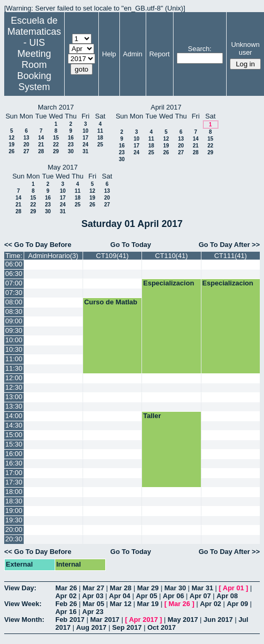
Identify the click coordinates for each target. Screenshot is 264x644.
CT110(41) (171, 256)
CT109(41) (113, 256)
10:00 (14, 340)
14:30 (14, 425)
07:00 (14, 283)
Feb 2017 (70, 620)
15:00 (14, 435)
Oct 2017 (161, 627)
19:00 (14, 511)
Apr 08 (227, 596)
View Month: (24, 620)
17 (85, 138)
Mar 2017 (105, 620)
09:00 (14, 321)
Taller (152, 416)
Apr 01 (233, 588)
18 (100, 138)
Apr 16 (66, 612)
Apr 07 (200, 596)
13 (26, 138)
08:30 (14, 311)
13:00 (14, 397)
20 (26, 145)
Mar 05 (93, 604)
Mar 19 (148, 604)
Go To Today (131, 245)
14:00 (14, 416)
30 (71, 151)
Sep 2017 (127, 627)
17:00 (14, 473)
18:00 (14, 492)
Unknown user (245, 48)
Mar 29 (148, 588)
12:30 (14, 387)
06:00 (14, 264)
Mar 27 (93, 588)
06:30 (14, 274)
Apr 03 (93, 596)
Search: (200, 49)
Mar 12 (121, 604)
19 (11, 145)
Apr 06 (174, 596)
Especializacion (169, 283)
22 (56, 145)
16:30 (14, 463)
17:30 (14, 482)
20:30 (14, 539)
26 (11, 151)
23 (71, 145)
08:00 (14, 302)
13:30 (14, 406)
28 (41, 151)
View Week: (23, 604)
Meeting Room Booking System (34, 70)
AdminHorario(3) (53, 256)
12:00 (14, 378)
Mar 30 (175, 588)
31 (85, 151)
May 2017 (183, 620)
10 (85, 131)
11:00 (14, 359)
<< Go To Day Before (38, 245)
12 (11, 138)
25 (100, 145)
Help (109, 54)
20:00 (14, 529)
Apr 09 (237, 604)
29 (56, 151)
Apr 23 (93, 612)
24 (85, 145)
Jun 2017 (218, 620)
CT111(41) (230, 256)
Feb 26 (66, 604)
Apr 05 (146, 596)
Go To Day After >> (229, 245)
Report (160, 54)
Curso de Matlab (111, 302)
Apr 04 (119, 596)
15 (56, 138)
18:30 (14, 501)
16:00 (14, 454)
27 (26, 151)
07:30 (14, 293)
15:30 (14, 444)
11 (100, 131)
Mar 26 (66, 588)
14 (41, 138)
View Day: (20, 588)
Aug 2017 (92, 627)
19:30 (14, 520)
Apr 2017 (143, 620)
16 (71, 138)
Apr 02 (66, 596)
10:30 (14, 349)
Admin (133, 54)
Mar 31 (202, 588)
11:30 (14, 368)
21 (41, 145)
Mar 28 (121, 588)
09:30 (14, 330)
